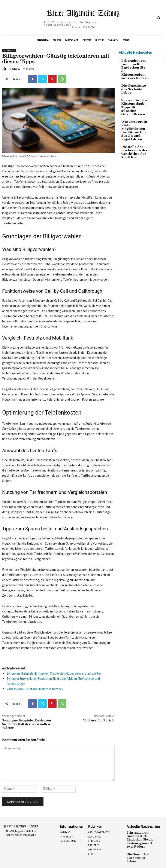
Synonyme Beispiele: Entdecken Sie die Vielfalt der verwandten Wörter (54, 673)
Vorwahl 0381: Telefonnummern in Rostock (35, 689)
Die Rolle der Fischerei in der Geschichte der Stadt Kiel (132, 132)
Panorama (9, 51)
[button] (159, 18)
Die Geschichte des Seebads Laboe (134, 81)
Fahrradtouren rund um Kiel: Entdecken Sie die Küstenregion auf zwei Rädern (140, 837)
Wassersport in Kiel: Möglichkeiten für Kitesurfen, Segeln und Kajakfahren (135, 115)
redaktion (14, 69)
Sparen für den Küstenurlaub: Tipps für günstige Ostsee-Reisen (134, 98)
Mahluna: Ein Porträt (99, 721)
